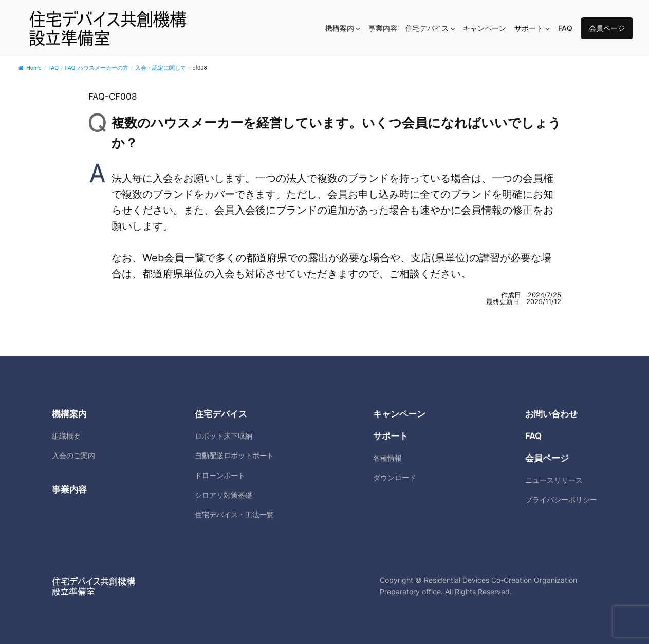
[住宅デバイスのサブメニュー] (453, 29)
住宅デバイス (221, 414)
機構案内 (69, 414)
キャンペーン (399, 414)
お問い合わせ (551, 414)
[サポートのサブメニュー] (548, 29)
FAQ (533, 436)
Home (30, 68)
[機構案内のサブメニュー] (358, 29)
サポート (391, 436)
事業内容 (69, 489)
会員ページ (607, 28)
